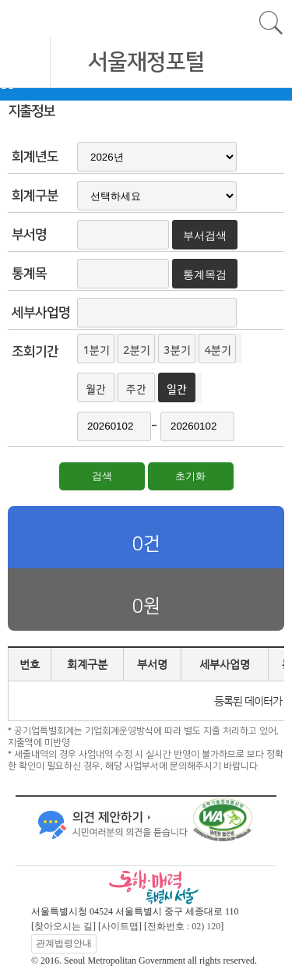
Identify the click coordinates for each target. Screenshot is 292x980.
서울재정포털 (146, 62)
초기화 (190, 476)
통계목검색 (205, 278)
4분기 (218, 351)
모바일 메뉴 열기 (25, 63)
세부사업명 (41, 313)
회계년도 (35, 157)
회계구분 (35, 196)
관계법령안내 (64, 943)
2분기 (137, 351)
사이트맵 (120, 926)
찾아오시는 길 (63, 926)
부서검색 (205, 235)
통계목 (29, 274)
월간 (96, 390)
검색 (102, 476)
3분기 (177, 351)
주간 (136, 390)
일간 (177, 390)
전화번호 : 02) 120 (184, 926)
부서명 (29, 235)
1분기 (96, 351)
